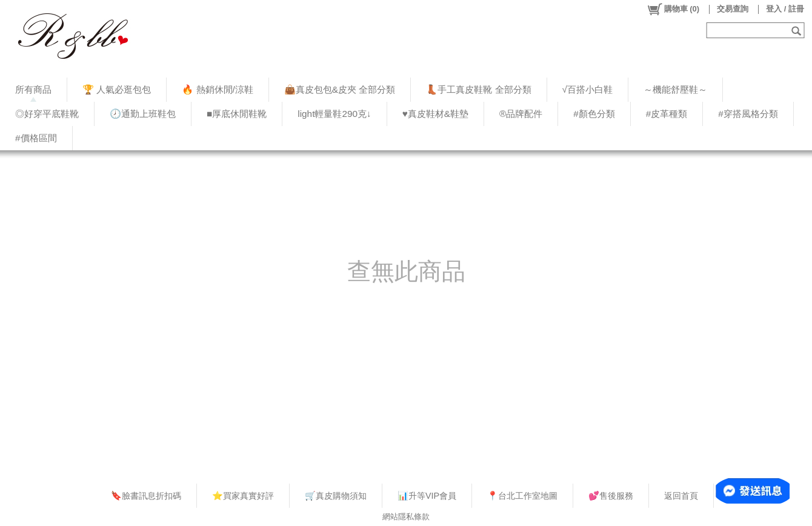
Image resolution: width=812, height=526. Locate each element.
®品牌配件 (521, 114)
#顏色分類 (594, 114)
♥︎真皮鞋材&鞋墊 (435, 114)
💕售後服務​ (611, 496)
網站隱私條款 (406, 517)
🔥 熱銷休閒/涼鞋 (218, 89)
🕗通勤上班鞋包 (143, 114)
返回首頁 (681, 496)
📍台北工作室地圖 (522, 496)
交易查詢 (733, 9)
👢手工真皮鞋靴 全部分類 (478, 89)
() (673, 9)
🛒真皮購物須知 (336, 496)
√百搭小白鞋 (587, 89)
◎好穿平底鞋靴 (47, 114)
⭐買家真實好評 (243, 496)
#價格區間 (36, 138)
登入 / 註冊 (785, 9)
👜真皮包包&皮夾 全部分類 (340, 89)
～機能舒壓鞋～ (675, 89)
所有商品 (33, 89)
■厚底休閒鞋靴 (237, 114)
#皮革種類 (667, 114)
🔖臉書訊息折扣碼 (146, 496)
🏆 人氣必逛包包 (117, 89)
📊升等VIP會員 (427, 496)
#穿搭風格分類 (748, 114)
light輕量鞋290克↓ (334, 114)
